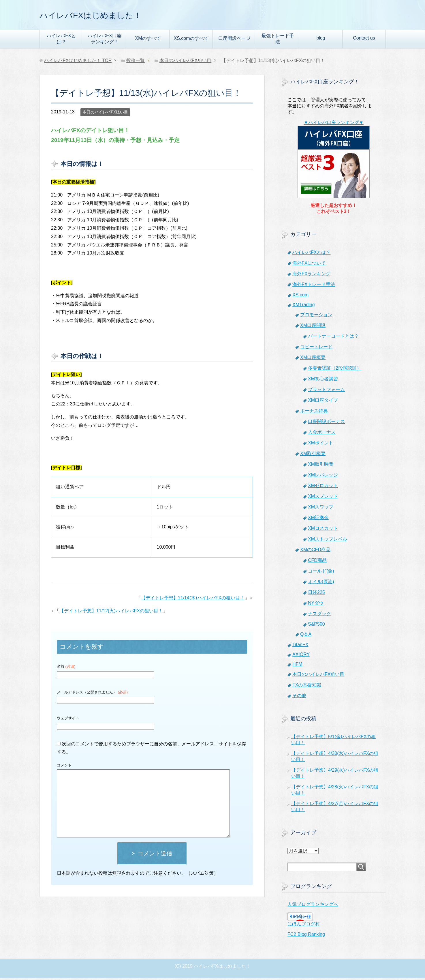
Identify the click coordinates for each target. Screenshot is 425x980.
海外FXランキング (311, 275)
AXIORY (301, 656)
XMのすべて (148, 40)
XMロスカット (323, 530)
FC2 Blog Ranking (306, 936)
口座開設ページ (234, 40)
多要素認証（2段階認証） (335, 370)
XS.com (300, 297)
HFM (297, 666)
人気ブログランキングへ (313, 906)
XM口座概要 (313, 359)
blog (321, 40)
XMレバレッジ (323, 477)
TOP (78, 62)
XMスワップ (321, 509)
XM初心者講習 (323, 380)
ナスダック (319, 615)
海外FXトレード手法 (314, 286)
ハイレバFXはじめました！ (105, 15)
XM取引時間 (321, 466)
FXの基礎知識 (307, 687)
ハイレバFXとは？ (61, 40)
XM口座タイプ (323, 402)
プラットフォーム (326, 391)
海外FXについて (309, 265)
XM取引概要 (313, 455)
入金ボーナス (322, 434)
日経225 (316, 594)
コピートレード (316, 348)
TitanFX (300, 646)
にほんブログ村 (304, 926)
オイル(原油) (321, 583)
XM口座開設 (313, 327)
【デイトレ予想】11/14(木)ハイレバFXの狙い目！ (193, 600)
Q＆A (306, 636)
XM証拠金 (318, 519)
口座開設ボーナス (326, 423)
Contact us (364, 40)
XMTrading (304, 306)
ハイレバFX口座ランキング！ (104, 40)
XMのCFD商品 (315, 551)
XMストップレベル (328, 541)
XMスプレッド (323, 498)
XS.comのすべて (191, 40)
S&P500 (316, 626)
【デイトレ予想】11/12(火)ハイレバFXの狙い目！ (111, 612)
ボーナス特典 (314, 413)
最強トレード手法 (278, 40)
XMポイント (321, 445)
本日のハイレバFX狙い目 (105, 114)
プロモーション (316, 316)
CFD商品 (317, 562)
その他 (299, 697)
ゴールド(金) (321, 573)
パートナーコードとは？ (333, 338)
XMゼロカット (323, 487)
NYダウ (316, 605)
